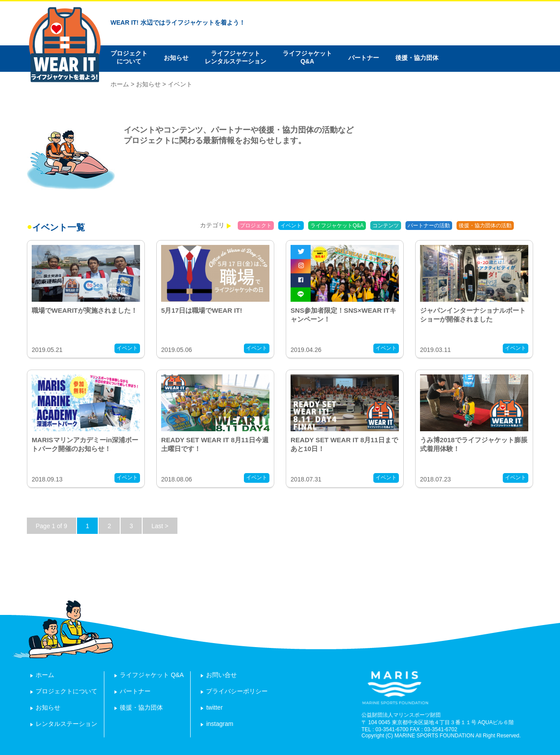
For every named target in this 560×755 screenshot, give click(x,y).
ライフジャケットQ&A (307, 57)
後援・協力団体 (417, 58)
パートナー (364, 58)
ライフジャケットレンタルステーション (236, 57)
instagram (219, 724)
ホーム (120, 84)
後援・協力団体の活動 (485, 226)
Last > (160, 526)
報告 (526, 226)
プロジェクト (256, 226)
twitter (214, 707)
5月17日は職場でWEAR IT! (202, 310)
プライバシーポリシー (237, 691)
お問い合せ (221, 675)
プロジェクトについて (129, 57)
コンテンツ (386, 226)
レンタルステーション (66, 724)
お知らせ (176, 58)
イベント (291, 226)
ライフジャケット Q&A (152, 675)
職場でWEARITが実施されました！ (85, 310)
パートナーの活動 (429, 226)
